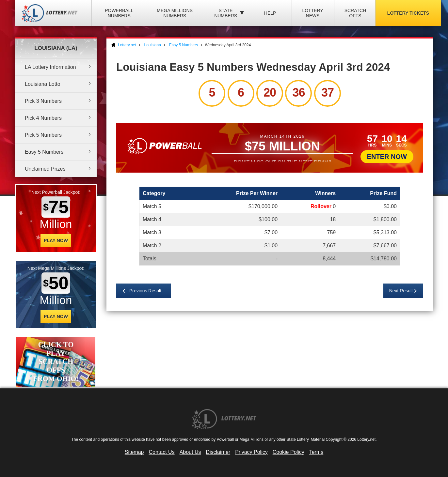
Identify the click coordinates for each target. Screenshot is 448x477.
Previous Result (145, 291)
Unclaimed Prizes (45, 169)
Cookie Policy (288, 452)
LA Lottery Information (50, 67)
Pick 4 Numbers (43, 118)
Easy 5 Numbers (44, 152)
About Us (190, 452)
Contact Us (162, 452)
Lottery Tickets (408, 13)
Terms (316, 452)
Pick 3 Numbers (43, 101)
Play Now (56, 240)
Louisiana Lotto (43, 84)
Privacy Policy (251, 452)
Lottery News (312, 13)
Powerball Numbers (119, 13)
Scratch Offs (355, 13)
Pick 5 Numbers (43, 135)
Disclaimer (218, 452)
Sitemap (134, 452)
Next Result (401, 291)
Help (270, 13)
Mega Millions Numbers (175, 13)
